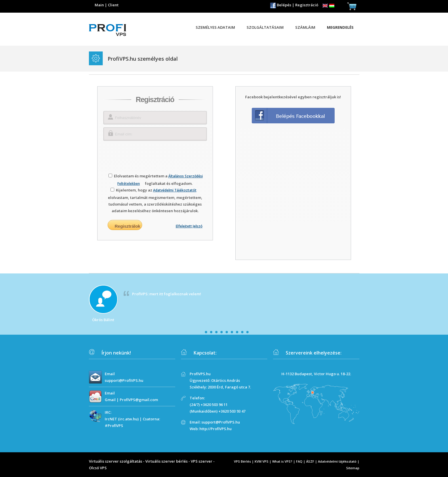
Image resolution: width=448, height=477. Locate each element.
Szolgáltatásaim (265, 27)
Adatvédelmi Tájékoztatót (175, 190)
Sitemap (353, 468)
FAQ (299, 461)
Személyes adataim (215, 27)
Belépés (284, 5)
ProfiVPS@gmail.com (139, 400)
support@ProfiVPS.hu (124, 380)
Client (113, 5)
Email (110, 374)
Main (99, 5)
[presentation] (155, 155)
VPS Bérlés (242, 461)
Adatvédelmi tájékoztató (337, 461)
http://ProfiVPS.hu (216, 429)
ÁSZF (310, 461)
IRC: (108, 412)
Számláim (305, 27)
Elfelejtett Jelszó (189, 226)
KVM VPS (262, 461)
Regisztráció (307, 5)
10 (247, 332)
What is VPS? (282, 461)
